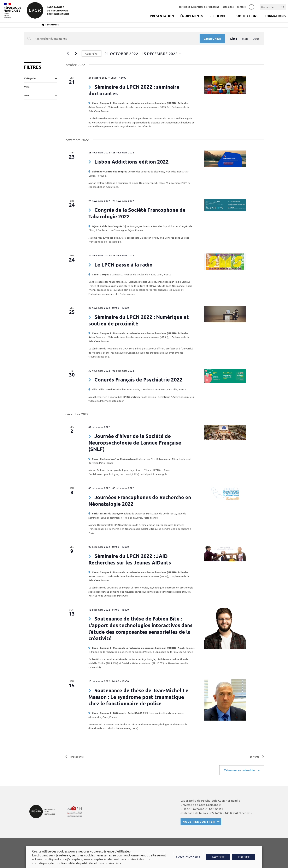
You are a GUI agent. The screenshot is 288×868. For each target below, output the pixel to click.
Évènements (53, 25)
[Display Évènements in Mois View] (245, 39)
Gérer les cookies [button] (188, 857)
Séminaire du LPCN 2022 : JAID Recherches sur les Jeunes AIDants (130, 559)
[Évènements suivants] (76, 54)
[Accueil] (43, 25)
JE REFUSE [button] (243, 857)
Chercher (212, 38)
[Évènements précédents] (68, 54)
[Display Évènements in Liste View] (234, 39)
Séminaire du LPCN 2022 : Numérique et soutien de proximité (139, 320)
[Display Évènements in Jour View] (256, 39)
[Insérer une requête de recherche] (273, 7)
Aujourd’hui (92, 54)
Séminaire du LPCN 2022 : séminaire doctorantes (134, 90)
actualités (228, 7)
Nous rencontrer (199, 822)
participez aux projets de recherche (199, 7)
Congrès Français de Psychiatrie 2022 (139, 380)
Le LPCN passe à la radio (124, 265)
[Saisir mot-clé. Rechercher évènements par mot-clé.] (112, 39)
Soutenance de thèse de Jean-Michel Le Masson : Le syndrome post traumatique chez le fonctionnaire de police (138, 697)
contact (241, 7)
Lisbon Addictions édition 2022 (132, 162)
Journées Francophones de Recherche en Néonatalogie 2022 (140, 500)
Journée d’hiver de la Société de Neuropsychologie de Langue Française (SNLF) (135, 442)
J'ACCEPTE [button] (218, 857)
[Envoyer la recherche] (283, 7)
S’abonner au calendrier (240, 770)
